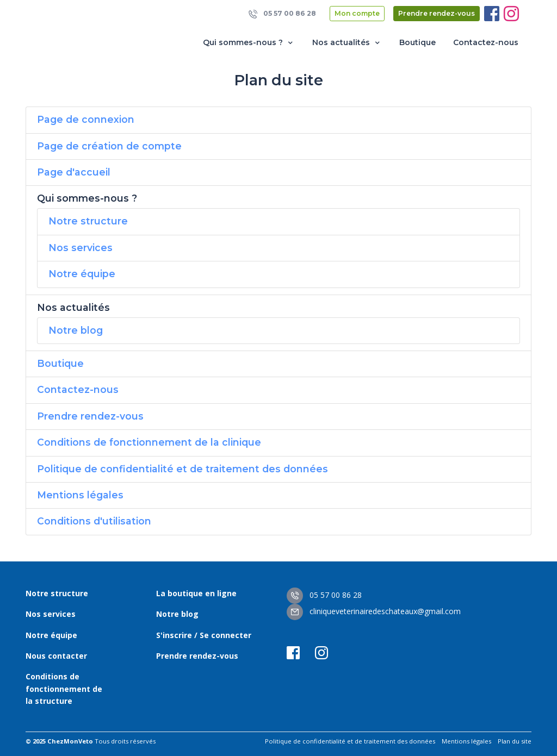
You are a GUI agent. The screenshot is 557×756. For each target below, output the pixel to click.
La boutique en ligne (196, 593)
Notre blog (76, 330)
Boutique (417, 42)
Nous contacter (56, 656)
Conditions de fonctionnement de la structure (64, 689)
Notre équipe (82, 274)
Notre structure (88, 221)
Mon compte (357, 13)
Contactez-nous (486, 42)
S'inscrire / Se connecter (204, 635)
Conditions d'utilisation (94, 521)
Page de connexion (86, 119)
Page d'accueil (74, 172)
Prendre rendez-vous (437, 13)
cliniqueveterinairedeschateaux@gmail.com (374, 611)
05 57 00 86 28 (282, 14)
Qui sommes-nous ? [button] (249, 43)
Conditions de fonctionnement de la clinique (149, 442)
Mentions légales (80, 495)
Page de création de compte (109, 146)
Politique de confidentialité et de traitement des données (182, 469)
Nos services (81, 248)
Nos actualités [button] (347, 43)
